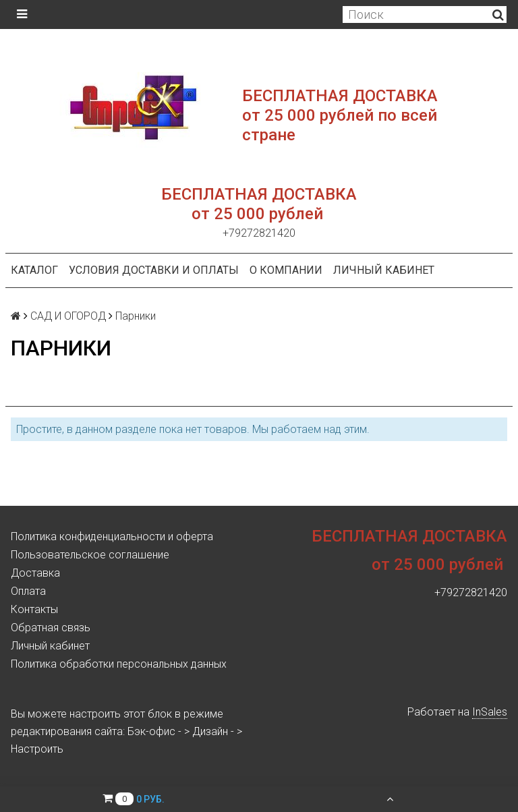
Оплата (28, 591)
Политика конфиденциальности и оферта (112, 536)
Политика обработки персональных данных (119, 664)
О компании (286, 270)
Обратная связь (51, 628)
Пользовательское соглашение (90, 555)
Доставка (35, 573)
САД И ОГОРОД (68, 316)
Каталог (34, 270)
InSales (490, 712)
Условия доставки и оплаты (154, 270)
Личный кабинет (384, 270)
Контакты (34, 609)
